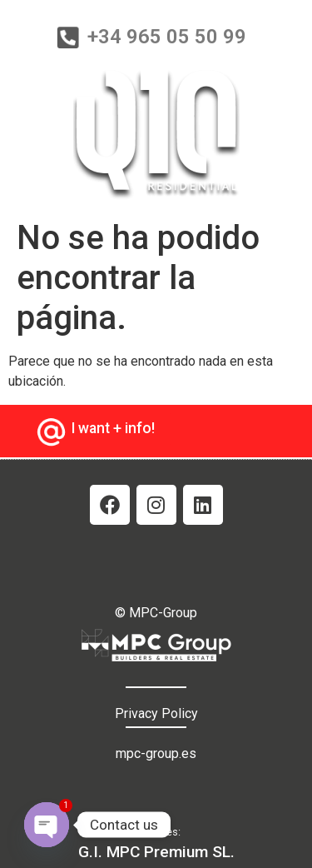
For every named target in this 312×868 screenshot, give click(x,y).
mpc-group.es (156, 753)
